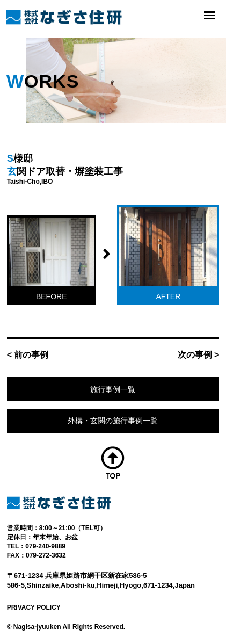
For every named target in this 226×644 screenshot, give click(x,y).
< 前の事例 (28, 355)
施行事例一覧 (113, 389)
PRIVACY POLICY (34, 607)
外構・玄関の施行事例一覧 (113, 421)
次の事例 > (199, 355)
